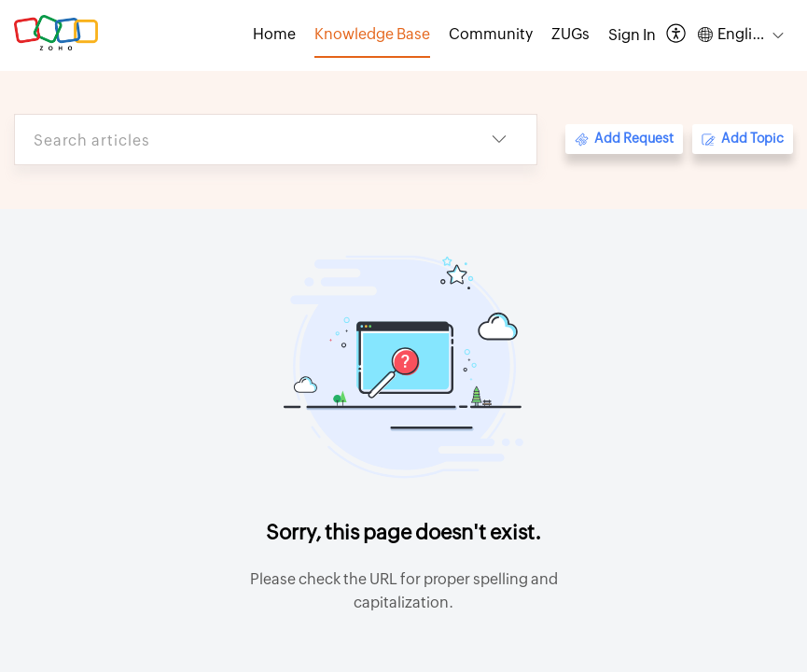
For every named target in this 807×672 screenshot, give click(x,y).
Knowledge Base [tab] (372, 34)
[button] (677, 35)
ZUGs (570, 34)
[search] (238, 140)
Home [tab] (274, 34)
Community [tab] (491, 34)
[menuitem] (632, 35)
